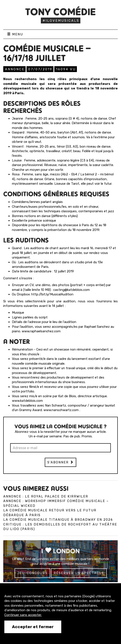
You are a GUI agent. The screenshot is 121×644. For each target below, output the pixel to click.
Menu (15, 34)
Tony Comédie (60, 12)
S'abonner (60, 462)
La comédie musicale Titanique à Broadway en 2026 (58, 520)
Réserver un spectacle (79, 573)
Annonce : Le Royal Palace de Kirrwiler (46, 496)
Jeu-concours (32, 573)
